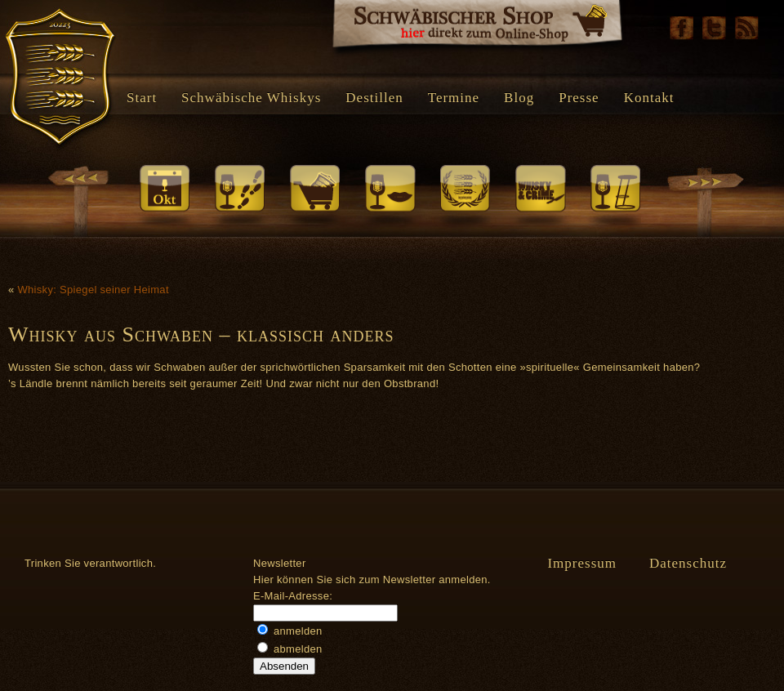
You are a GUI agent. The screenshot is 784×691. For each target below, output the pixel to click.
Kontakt (649, 98)
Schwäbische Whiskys (251, 98)
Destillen (374, 98)
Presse (579, 98)
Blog (519, 98)
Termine (454, 98)
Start (142, 98)
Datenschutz (688, 563)
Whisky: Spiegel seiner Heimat (93, 290)
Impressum (582, 563)
